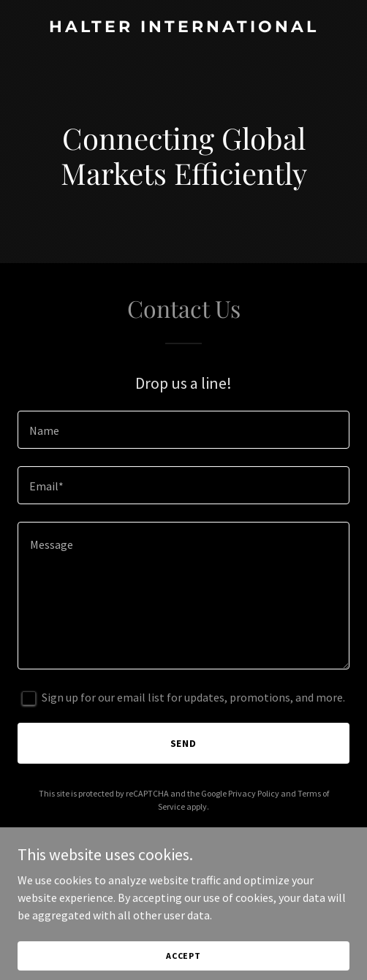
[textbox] (183, 430)
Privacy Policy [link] (254, 793)
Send (184, 743)
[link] (183, 28)
